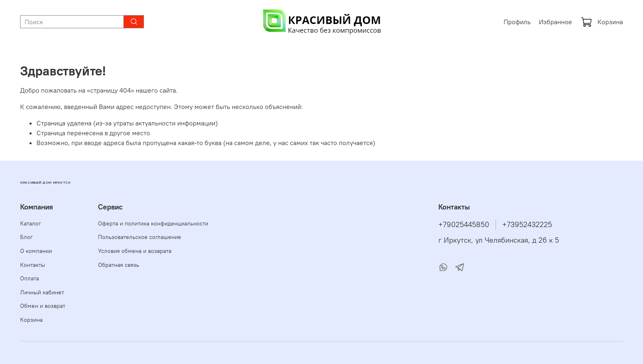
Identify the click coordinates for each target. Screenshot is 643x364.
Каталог (31, 223)
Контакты (33, 265)
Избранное (555, 22)
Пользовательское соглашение (140, 237)
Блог (26, 237)
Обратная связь (119, 265)
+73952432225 (527, 225)
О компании (36, 251)
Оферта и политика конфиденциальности (153, 223)
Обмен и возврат (43, 306)
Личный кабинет (42, 292)
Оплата (30, 278)
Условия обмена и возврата (135, 251)
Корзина (602, 22)
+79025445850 (464, 225)
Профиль (517, 22)
